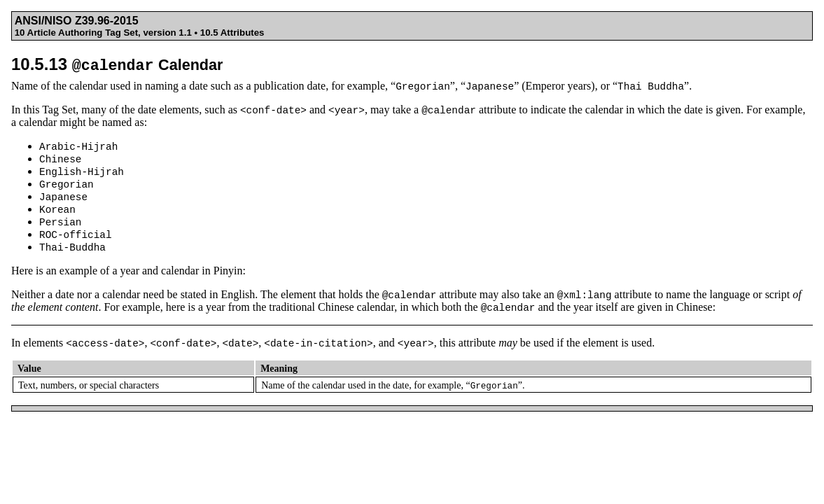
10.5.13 (117, 64)
